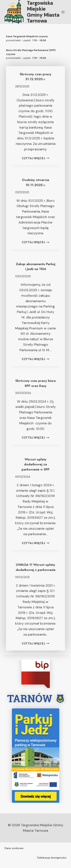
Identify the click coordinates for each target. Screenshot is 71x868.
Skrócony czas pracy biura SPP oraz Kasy (35, 383)
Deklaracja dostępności (52, 858)
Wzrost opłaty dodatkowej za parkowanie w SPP (35, 464)
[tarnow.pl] (36, 698)
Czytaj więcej (35, 158)
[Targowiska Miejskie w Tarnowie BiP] (36, 674)
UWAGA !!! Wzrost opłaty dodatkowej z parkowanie (36, 567)
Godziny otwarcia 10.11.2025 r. (35, 182)
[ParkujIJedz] (36, 756)
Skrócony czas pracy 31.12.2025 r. (35, 77)
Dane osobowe (14, 848)
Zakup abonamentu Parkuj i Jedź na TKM (36, 266)
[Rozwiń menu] (63, 12)
